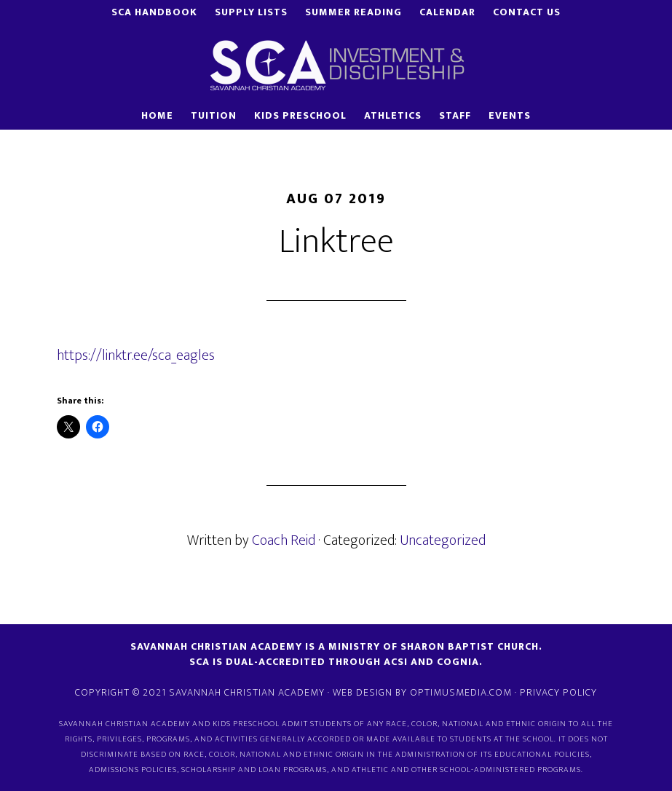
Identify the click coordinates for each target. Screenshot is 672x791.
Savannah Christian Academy (336, 65)
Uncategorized (443, 540)
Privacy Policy (558, 692)
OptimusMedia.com (461, 692)
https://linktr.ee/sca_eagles (136, 355)
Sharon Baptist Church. (471, 646)
